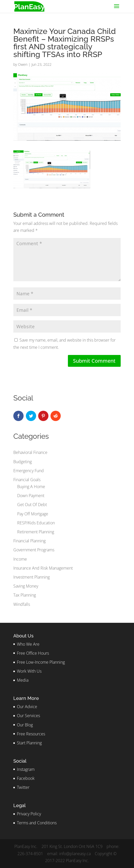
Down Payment (31, 496)
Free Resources (31, 734)
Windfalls (22, 604)
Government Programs (34, 550)
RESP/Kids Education (36, 523)
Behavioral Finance (30, 452)
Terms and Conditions (37, 823)
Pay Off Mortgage (33, 514)
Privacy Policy (29, 814)
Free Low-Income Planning (41, 662)
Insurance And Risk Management (43, 568)
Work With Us (29, 671)
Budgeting (23, 462)
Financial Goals (27, 480)
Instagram (26, 769)
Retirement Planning (36, 532)
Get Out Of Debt (32, 505)
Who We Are (28, 644)
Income (20, 559)
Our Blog (25, 725)
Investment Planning (32, 577)
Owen (23, 64)
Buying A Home (31, 487)
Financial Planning (29, 541)
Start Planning (29, 743)
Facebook (26, 778)
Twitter (23, 787)
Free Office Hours (33, 653)
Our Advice (27, 707)
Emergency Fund (29, 471)
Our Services (28, 716)
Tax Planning (25, 595)
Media (23, 680)
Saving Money (26, 586)
